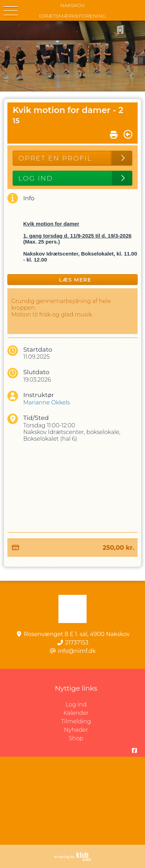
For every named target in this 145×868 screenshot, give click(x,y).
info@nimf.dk (77, 651)
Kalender (76, 713)
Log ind (105, 705)
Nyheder (76, 730)
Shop (76, 738)
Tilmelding (76, 721)
